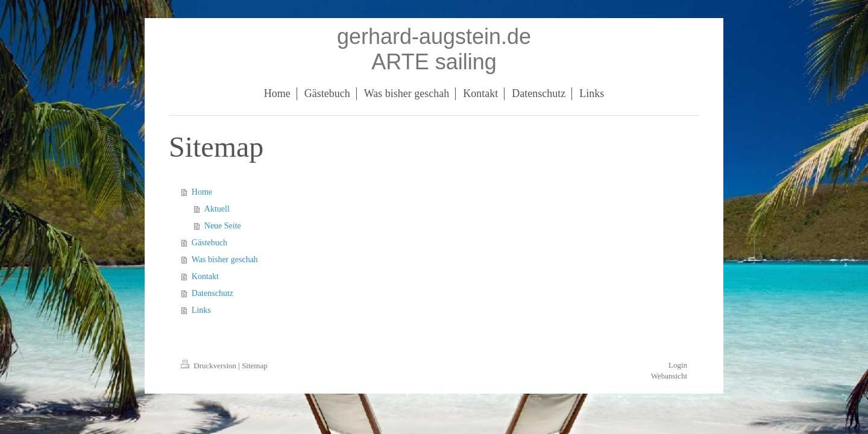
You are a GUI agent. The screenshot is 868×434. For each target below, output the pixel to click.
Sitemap (255, 366)
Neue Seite (223, 226)
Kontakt (205, 276)
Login (678, 365)
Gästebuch (209, 243)
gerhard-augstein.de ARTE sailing (434, 49)
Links (201, 310)
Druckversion (209, 366)
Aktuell (217, 209)
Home (202, 192)
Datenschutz (212, 293)
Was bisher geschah (225, 259)
